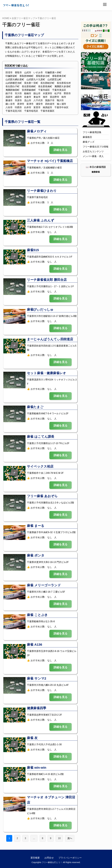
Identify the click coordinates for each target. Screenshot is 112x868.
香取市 (18, 72)
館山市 (37, 93)
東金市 (37, 97)
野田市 (67, 93)
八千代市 (38, 100)
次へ (70, 838)
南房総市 (47, 107)
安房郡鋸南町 (29, 90)
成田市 (18, 97)
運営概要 (35, 858)
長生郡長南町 (45, 86)
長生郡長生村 (64, 83)
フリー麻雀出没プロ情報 (96, 147)
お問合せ (49, 858)
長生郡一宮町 (31, 83)
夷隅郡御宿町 (13, 90)
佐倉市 (28, 97)
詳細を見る (61, 150)
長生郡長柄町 (29, 86)
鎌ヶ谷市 (10, 104)
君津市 (21, 104)
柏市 (64, 97)
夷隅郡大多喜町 (63, 86)
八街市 (9, 107)
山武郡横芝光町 (14, 83)
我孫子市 (50, 100)
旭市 (45, 97)
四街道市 (50, 104)
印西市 (18, 107)
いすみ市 (38, 72)
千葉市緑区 (44, 90)
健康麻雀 (96, 172)
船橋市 (28, 93)
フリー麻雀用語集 (92, 132)
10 (59, 838)
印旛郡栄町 (11, 76)
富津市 (30, 104)
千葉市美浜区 (59, 90)
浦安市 (39, 104)
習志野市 (54, 97)
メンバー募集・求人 (93, 156)
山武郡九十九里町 (36, 79)
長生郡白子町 (13, 86)
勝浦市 (9, 100)
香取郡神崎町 (27, 76)
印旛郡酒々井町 (53, 72)
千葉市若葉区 (47, 111)
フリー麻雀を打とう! (16, 5)
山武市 (28, 72)
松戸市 (58, 93)
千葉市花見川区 (14, 111)
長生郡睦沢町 (47, 83)
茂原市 (9, 97)
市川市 (18, 93)
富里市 (37, 107)
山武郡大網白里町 (15, 79)
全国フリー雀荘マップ (23, 18)
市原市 (18, 100)
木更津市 (47, 93)
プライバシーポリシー (70, 858)
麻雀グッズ (89, 142)
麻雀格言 (87, 137)
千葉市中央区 (61, 107)
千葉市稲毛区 (31, 111)
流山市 (28, 100)
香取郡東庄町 (59, 76)
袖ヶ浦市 (61, 104)
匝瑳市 (9, 72)
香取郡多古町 (43, 76)
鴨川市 (60, 100)
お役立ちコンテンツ (93, 151)
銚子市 (9, 93)
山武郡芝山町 (54, 79)
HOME (6, 18)
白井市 (28, 107)
